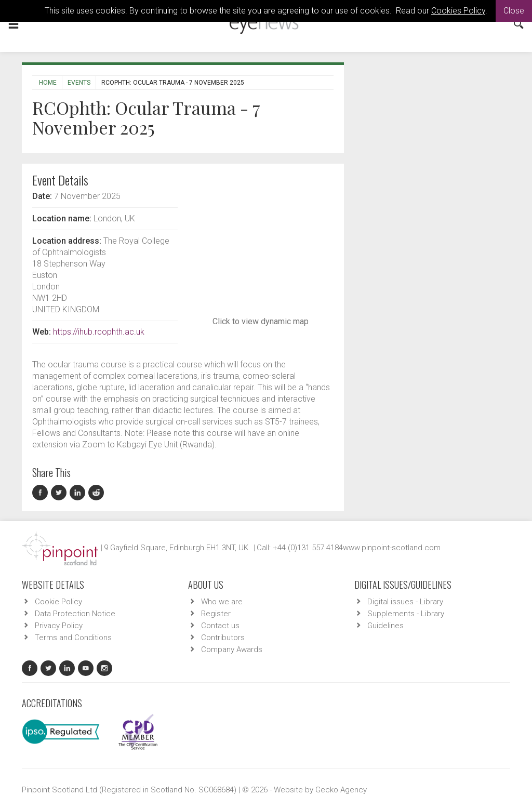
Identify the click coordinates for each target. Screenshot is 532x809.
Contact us (220, 626)
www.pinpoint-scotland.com (392, 548)
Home (48, 83)
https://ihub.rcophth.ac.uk (99, 332)
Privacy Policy (59, 626)
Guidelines (385, 626)
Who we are (222, 602)
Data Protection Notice (75, 614)
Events (79, 83)
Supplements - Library (406, 614)
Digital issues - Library (405, 602)
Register (216, 614)
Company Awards (232, 649)
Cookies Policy (458, 11)
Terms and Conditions (73, 638)
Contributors (223, 638)
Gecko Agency (341, 790)
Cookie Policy (58, 602)
